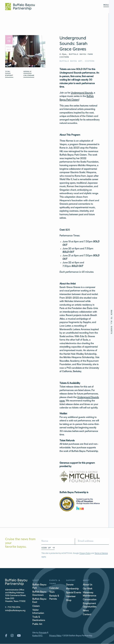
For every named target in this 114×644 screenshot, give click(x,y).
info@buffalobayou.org (15, 611)
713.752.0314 (14, 607)
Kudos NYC (37, 636)
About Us (88, 585)
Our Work (88, 589)
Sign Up (46, 548)
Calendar (54, 588)
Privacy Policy (85, 553)
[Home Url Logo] (20, 7)
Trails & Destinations (39, 619)
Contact (87, 615)
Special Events (74, 593)
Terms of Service (102, 553)
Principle (43, 633)
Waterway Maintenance (90, 594)
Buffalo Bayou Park (39, 586)
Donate (70, 585)
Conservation (90, 600)
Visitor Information (38, 612)
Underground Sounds (82, 93)
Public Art (37, 625)
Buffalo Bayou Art (71, 61)
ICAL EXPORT (9, 73)
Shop (69, 600)
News (86, 611)
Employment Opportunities (90, 605)
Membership (72, 589)
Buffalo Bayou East (39, 601)
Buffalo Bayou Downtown (39, 594)
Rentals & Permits (54, 598)
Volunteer (71, 597)
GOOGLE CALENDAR (29, 73)
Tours (52, 592)
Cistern (90, 61)
